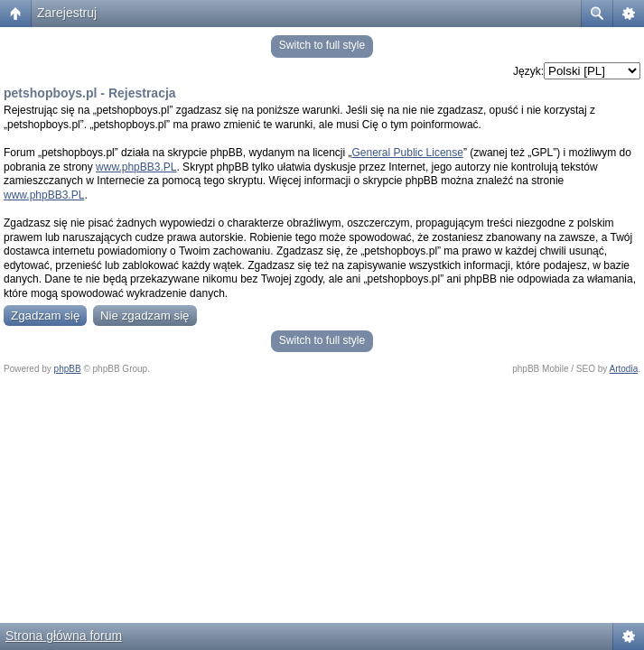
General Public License (408, 153)
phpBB (68, 369)
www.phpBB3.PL (136, 167)
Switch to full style (322, 45)
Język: (528, 71)
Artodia (624, 369)
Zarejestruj (67, 13)
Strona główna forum (64, 636)
